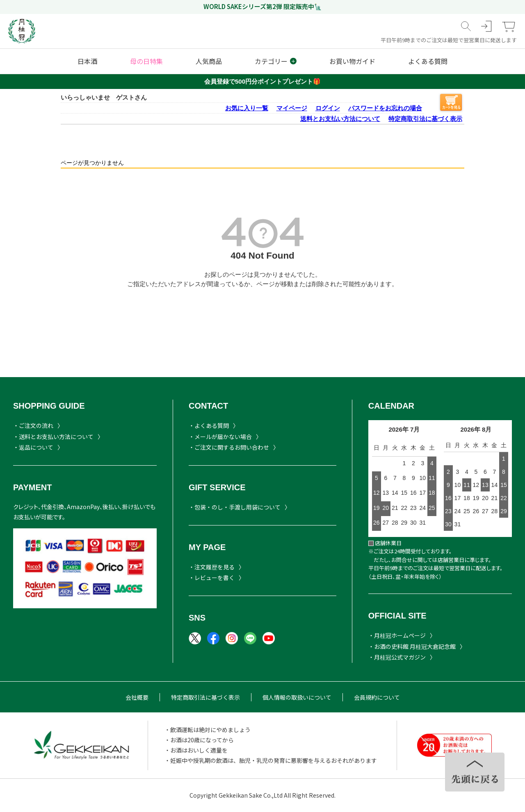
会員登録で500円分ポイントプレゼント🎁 (262, 81)
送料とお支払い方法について (340, 119)
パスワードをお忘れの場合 (385, 108)
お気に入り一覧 (247, 108)
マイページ (292, 108)
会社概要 (137, 697)
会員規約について (377, 697)
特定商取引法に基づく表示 (425, 119)
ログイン (328, 108)
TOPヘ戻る (475, 772)
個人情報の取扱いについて (297, 697)
